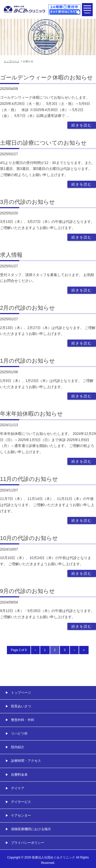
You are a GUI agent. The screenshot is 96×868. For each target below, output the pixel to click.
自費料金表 (19, 775)
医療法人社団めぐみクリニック (54, 857)
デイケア (18, 788)
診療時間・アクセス (26, 761)
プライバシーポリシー (28, 843)
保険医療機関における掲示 (31, 829)
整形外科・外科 (23, 720)
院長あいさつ (21, 706)
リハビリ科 (19, 733)
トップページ (12, 61)
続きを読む (82, 125)
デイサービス (21, 802)
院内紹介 (18, 747)
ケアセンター (21, 815)
